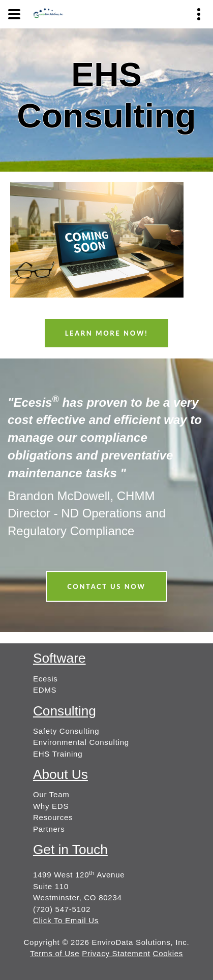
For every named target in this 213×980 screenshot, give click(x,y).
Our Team (51, 794)
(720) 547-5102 (62, 909)
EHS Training (58, 754)
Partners (49, 829)
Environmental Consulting (81, 742)
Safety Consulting (66, 731)
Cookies (168, 953)
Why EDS (51, 806)
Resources (53, 817)
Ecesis (45, 679)
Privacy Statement (116, 953)
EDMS (45, 690)
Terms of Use (55, 953)
